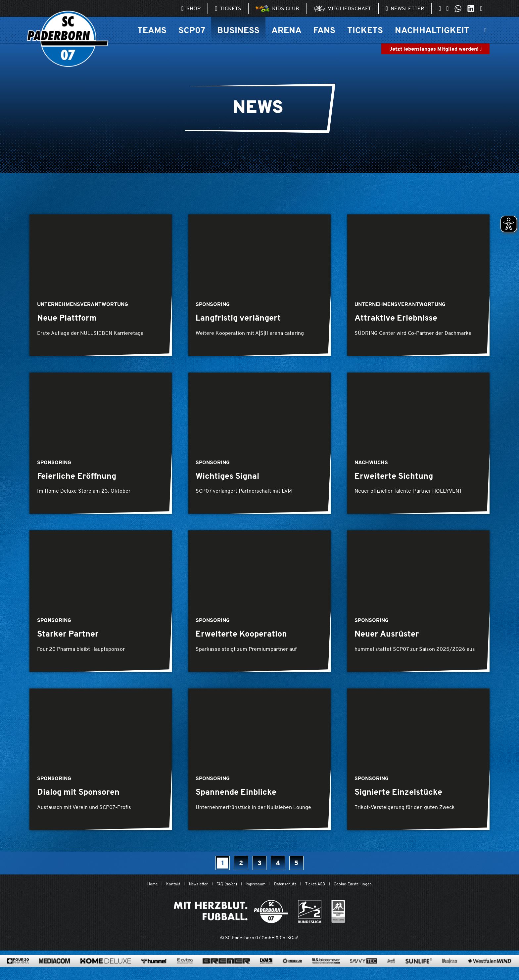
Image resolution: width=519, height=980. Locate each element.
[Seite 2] (239, 867)
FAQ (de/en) (221, 889)
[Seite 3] (260, 867)
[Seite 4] (280, 867)
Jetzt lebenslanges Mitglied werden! (436, 49)
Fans (324, 30)
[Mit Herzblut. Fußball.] (231, 917)
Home (135, 889)
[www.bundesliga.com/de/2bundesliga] (310, 917)
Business (238, 30)
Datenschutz (289, 889)
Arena (286, 30)
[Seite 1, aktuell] (219, 867)
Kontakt (158, 889)
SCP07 (192, 30)
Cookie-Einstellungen (368, 889)
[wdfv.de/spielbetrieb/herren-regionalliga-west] (338, 917)
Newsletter (188, 889)
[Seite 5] (300, 867)
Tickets (365, 30)
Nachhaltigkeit (432, 30)
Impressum (255, 889)
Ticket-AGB (324, 889)
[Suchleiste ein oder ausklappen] (485, 30)
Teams (152, 30)
